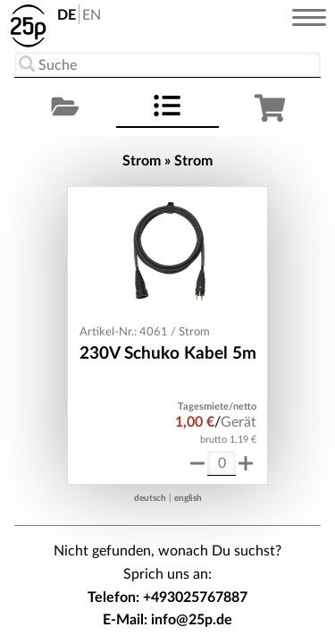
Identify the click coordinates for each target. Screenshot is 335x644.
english (188, 498)
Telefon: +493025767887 (167, 597)
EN (92, 15)
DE (67, 15)
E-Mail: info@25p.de (167, 620)
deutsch (150, 498)
